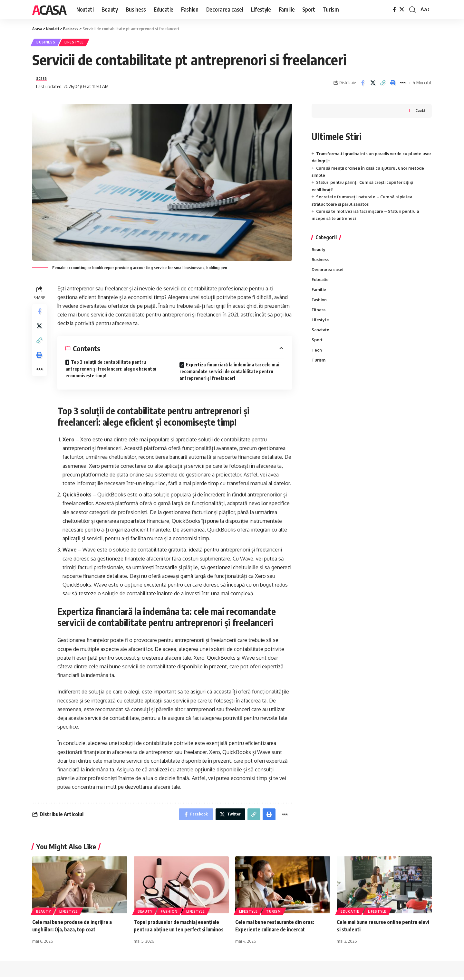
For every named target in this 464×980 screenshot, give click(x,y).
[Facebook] (394, 9)
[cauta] (412, 10)
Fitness (319, 314)
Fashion (319, 304)
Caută (420, 113)
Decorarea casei (328, 273)
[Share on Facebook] (363, 84)
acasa (42, 80)
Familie (319, 293)
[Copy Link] (383, 84)
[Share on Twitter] (373, 84)
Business (47, 43)
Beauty (319, 252)
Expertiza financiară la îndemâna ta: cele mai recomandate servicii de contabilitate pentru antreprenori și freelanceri (229, 374)
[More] (403, 84)
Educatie (321, 283)
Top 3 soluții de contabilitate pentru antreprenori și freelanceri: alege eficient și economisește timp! (111, 371)
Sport (317, 345)
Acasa (49, 10)
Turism (319, 365)
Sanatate (321, 335)
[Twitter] (402, 9)
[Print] (393, 84)
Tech (317, 355)
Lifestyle (78, 43)
